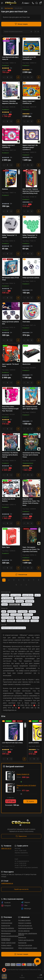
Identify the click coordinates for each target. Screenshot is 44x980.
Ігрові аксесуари (7, 923)
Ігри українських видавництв (24, 598)
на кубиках (5, 595)
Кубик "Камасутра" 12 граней (9, 236)
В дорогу (5, 604)
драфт (4, 611)
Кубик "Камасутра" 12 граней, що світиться (30, 236)
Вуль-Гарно (6, 547)
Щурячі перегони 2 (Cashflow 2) (8, 146)
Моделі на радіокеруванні (10, 936)
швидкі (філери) (28, 595)
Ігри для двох (14, 604)
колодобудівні (23, 611)
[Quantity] (7, 77)
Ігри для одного (27, 604)
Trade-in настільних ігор (26, 940)
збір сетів (19, 618)
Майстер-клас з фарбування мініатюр (28, 934)
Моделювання (6, 933)
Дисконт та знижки (25, 923)
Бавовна (5, 189)
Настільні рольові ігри (8, 931)
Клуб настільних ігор (25, 926)
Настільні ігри (9, 8)
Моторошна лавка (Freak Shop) (10, 279)
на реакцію (35, 621)
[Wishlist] (19, 41)
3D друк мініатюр (24, 931)
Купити (30, 801)
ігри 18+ (38, 595)
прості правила (16, 595)
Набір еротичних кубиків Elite (10, 323)
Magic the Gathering (8, 928)
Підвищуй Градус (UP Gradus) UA (26, 786)
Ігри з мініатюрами (8, 601)
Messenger (26, 909)
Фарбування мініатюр (25, 928)
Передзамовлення (7, 948)
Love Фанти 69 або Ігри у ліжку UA (10, 58)
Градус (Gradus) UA (23, 774)
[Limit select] (37, 32)
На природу (20, 601)
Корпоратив (22, 943)
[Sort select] (18, 32)
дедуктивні (11, 621)
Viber (24, 905)
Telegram (26, 902)
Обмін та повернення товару (28, 948)
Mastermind (26, 364)
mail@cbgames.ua (7, 883)
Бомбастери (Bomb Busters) (9, 500)
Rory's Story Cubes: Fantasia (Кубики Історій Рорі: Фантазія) (10, 409)
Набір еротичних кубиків (31, 278)
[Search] (37, 3)
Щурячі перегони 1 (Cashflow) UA (29, 102)
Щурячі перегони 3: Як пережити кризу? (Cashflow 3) (30, 147)
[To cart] (18, 77)
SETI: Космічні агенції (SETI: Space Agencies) (30, 408)
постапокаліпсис (16, 615)
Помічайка (26, 322)
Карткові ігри (30, 601)
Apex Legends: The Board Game (10, 365)
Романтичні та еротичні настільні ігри (14, 628)
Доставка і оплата (24, 920)
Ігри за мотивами (7, 598)
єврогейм (32, 611)
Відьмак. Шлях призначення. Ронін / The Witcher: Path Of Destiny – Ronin (31, 502)
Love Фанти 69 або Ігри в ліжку (12, 743)
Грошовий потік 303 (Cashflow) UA (29, 58)
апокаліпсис (12, 611)
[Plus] (11, 77)
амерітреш (5, 615)
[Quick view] (19, 39)
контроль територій (8, 618)
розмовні (27, 618)
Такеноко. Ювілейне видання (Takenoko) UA (10, 102)
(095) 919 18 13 (6, 848)
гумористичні (28, 615)
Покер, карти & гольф (8, 943)
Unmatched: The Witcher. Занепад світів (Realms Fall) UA (10, 455)
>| (26, 585)
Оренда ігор (22, 937)
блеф (3, 621)
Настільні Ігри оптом (25, 945)
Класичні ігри (6, 926)
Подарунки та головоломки (6, 939)
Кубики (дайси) (6, 945)
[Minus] (4, 77)
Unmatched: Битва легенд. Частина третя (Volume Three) (31, 455)
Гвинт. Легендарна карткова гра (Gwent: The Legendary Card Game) (31, 549)
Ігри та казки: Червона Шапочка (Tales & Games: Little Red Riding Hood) (31, 191)
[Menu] (2, 3)
